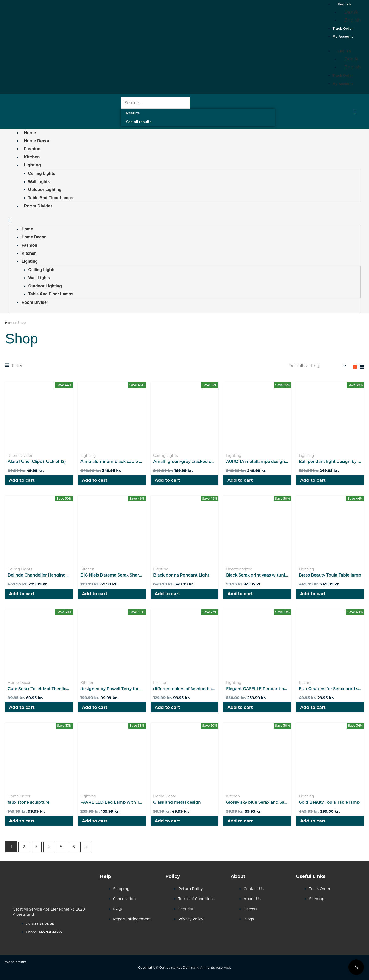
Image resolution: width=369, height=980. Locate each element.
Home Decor (37, 141)
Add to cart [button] (23, 481)
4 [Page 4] (50, 852)
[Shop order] (314, 366)
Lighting (32, 165)
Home (30, 133)
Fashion (32, 149)
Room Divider (38, 206)
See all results (139, 122)
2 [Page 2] (24, 852)
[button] (184, 221)
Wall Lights (39, 182)
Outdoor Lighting (45, 190)
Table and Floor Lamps (51, 198)
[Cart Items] (356, 111)
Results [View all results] (133, 113)
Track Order (343, 29)
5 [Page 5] (63, 852)
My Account (343, 37)
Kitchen (32, 157)
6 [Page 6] (76, 852)
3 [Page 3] (37, 852)
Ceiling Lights (42, 173)
